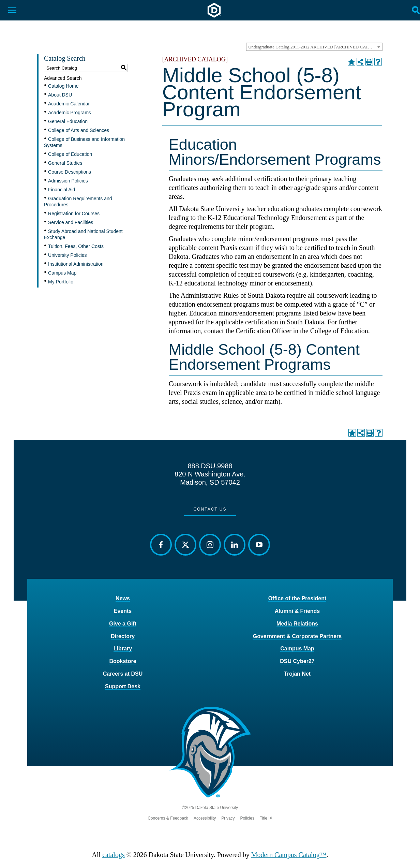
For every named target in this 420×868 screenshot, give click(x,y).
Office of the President (297, 598)
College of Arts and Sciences (79, 130)
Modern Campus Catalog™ (289, 855)
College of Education (70, 154)
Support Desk (123, 686)
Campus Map (62, 273)
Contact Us (210, 509)
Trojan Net (297, 674)
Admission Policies (68, 181)
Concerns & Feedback (168, 818)
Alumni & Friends (297, 611)
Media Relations (297, 624)
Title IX (266, 818)
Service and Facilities (71, 222)
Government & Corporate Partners (297, 636)
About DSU (60, 95)
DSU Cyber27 (297, 661)
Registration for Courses (74, 214)
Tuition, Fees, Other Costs (76, 246)
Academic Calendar (69, 104)
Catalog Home (63, 86)
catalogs (114, 855)
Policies (247, 818)
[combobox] (314, 47)
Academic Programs (70, 113)
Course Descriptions (70, 172)
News (123, 598)
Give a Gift (123, 624)
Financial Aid (62, 190)
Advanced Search (63, 78)
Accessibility (205, 818)
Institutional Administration (76, 264)
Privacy (228, 818)
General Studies (65, 163)
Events (123, 611)
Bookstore (123, 661)
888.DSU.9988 (210, 466)
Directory (123, 636)
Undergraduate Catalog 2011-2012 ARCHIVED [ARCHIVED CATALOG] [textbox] (315, 47)
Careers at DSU (123, 674)
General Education (68, 121)
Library (123, 649)
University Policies (67, 255)
